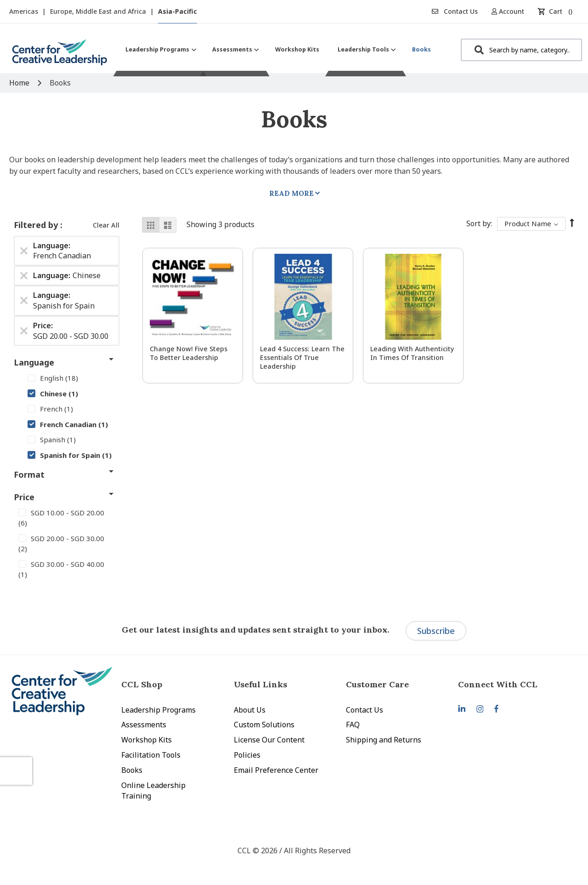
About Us (250, 710)
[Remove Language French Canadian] (24, 251)
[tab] (514, 684)
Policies (247, 755)
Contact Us (455, 11)
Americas (25, 11)
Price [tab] (24, 497)
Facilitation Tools (151, 755)
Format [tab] (29, 474)
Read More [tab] (291, 193)
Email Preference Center (276, 770)
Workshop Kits (147, 740)
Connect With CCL (498, 684)
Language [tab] (34, 362)
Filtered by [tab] (37, 225)
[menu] (278, 49)
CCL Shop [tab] (142, 684)
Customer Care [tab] (377, 684)
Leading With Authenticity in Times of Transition (412, 353)
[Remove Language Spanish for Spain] (24, 301)
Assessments (144, 725)
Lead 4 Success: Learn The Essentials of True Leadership (302, 357)
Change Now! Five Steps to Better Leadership (189, 353)
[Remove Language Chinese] (24, 276)
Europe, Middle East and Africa (99, 11)
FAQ (353, 725)
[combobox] (521, 50)
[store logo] (60, 56)
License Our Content (269, 740)
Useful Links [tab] (260, 684)
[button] (511, 11)
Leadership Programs (158, 710)
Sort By (478, 223)
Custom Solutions (264, 725)
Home (20, 83)
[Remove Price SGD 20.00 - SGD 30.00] (24, 331)
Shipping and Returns (384, 740)
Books (132, 770)
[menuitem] (160, 49)
